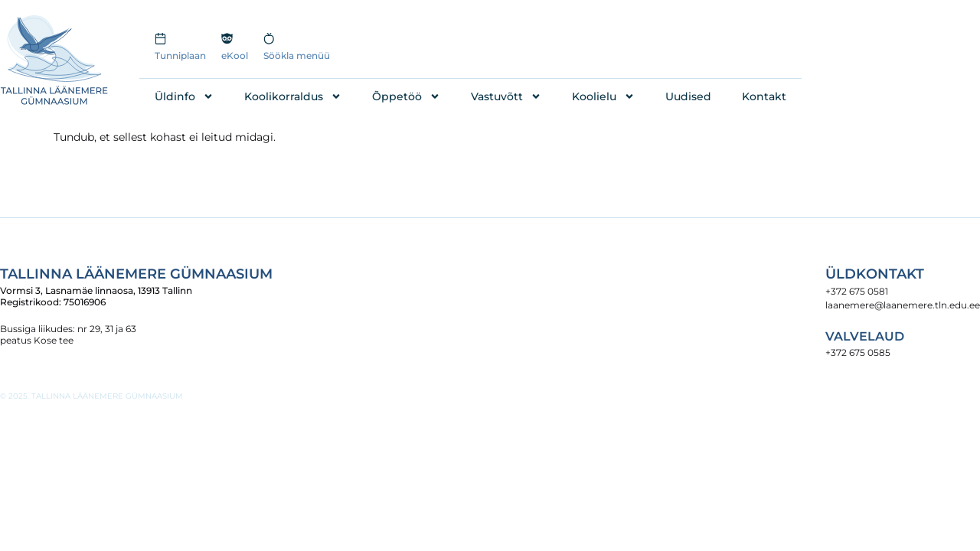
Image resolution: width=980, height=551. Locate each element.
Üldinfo (184, 96)
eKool (235, 55)
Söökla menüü (297, 55)
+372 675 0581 (857, 291)
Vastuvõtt (506, 96)
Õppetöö (406, 96)
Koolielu (603, 96)
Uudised (688, 96)
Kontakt (764, 96)
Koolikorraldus (293, 96)
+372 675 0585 (858, 352)
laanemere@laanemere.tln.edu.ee (903, 305)
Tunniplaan (180, 55)
